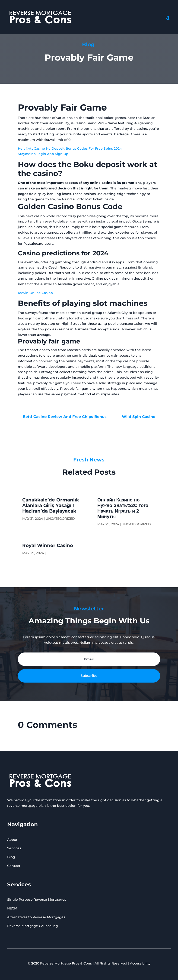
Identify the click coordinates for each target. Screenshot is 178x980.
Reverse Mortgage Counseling (33, 926)
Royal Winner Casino (48, 545)
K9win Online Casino (35, 293)
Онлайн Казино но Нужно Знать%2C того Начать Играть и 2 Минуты (123, 508)
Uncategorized (60, 519)
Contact (14, 866)
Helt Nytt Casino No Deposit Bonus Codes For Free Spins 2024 (70, 148)
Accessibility (140, 963)
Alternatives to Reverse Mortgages (36, 917)
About (12, 840)
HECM (12, 908)
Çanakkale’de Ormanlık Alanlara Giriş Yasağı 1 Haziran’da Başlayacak (51, 505)
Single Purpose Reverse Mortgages (37, 900)
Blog (11, 857)
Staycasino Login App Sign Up (43, 154)
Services (14, 848)
